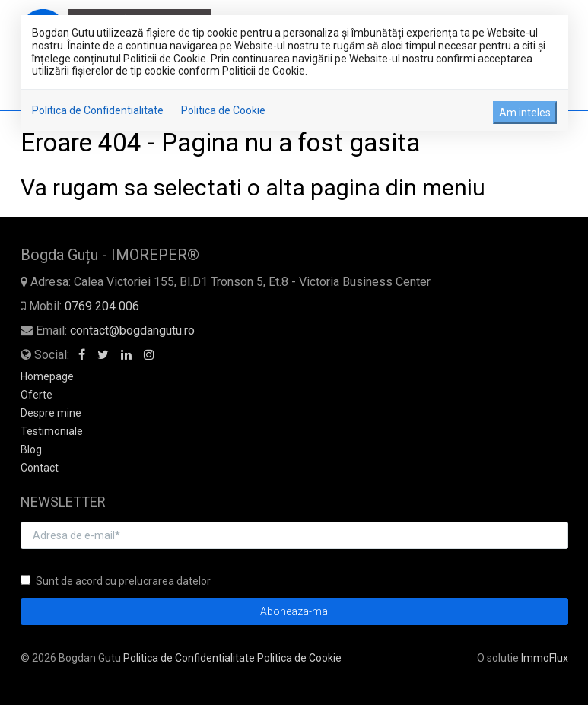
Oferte (37, 395)
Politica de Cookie (223, 110)
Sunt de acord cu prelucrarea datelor (116, 581)
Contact (40, 468)
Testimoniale (52, 431)
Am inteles (525, 113)
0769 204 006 (102, 306)
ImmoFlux (545, 658)
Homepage (47, 376)
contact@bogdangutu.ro (132, 330)
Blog (31, 449)
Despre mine (51, 413)
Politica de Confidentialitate (98, 110)
